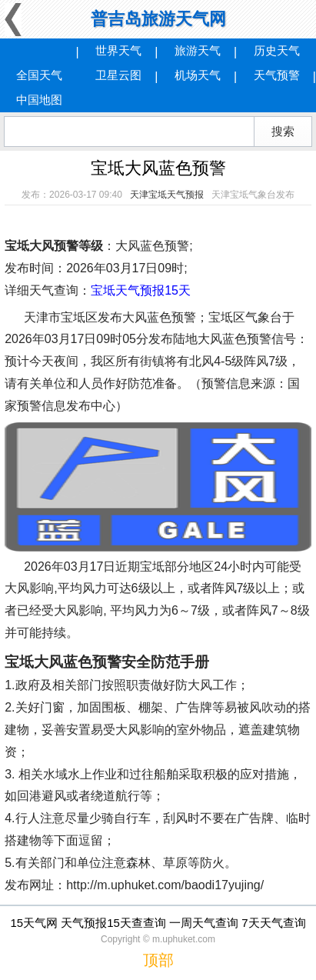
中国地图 (39, 100)
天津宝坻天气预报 (167, 195)
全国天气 (39, 75)
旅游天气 (198, 50)
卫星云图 (118, 75)
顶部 (158, 960)
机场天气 (198, 75)
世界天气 (118, 50)
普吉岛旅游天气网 (158, 19)
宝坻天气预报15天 (141, 290)
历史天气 (277, 50)
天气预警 (277, 75)
